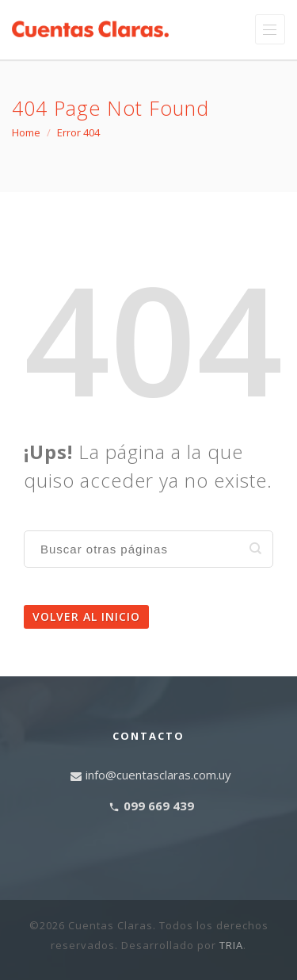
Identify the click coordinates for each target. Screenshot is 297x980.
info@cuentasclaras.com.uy (158, 775)
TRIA (231, 945)
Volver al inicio (86, 616)
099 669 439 (159, 806)
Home (26, 132)
